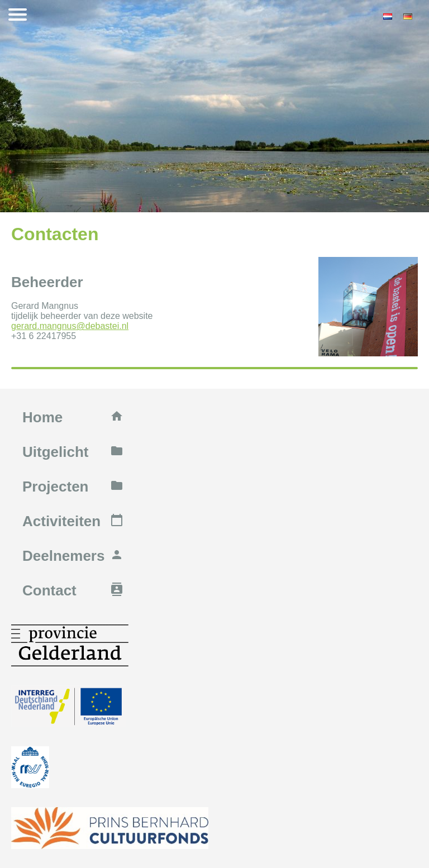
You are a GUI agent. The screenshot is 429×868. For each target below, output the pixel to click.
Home (73, 417)
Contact (73, 590)
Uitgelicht (73, 452)
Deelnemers (73, 556)
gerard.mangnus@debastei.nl (70, 326)
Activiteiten (73, 521)
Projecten (73, 487)
